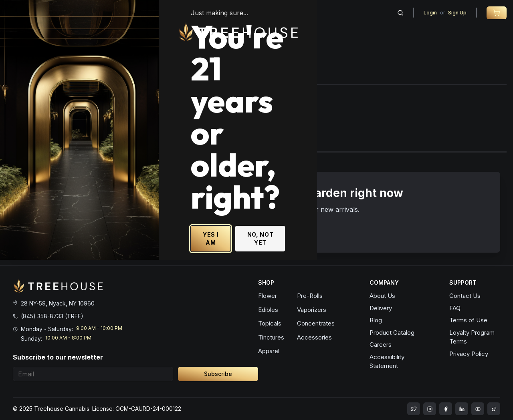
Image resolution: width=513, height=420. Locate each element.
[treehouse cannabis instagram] (414, 409)
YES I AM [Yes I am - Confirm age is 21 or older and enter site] (312, 263)
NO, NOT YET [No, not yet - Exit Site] (370, 263)
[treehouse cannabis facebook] (446, 409)
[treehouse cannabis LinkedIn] (462, 409)
